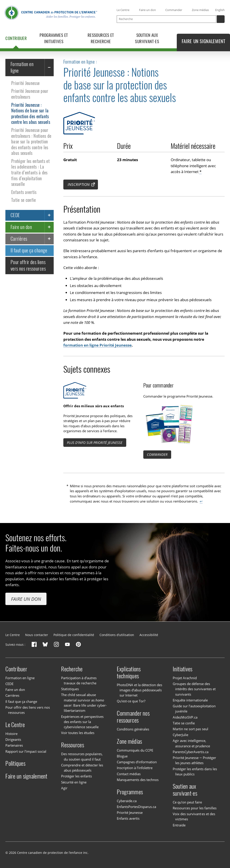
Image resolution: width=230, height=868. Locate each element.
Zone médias (200, 10)
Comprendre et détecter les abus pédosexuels (82, 768)
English (220, 10)
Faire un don (147, 10)
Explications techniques (129, 672)
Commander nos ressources (133, 717)
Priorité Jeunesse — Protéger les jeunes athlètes (194, 760)
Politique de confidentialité (74, 635)
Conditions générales (133, 729)
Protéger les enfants (76, 776)
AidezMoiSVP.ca (185, 717)
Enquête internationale (190, 700)
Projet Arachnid (185, 678)
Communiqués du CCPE (135, 750)
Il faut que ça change (29, 250)
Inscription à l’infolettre (135, 768)
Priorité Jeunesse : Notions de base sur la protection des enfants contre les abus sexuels (31, 114)
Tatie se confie (23, 200)
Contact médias (129, 774)
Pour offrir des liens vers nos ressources (28, 265)
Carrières (19, 239)
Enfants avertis (24, 192)
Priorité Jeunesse (25, 83)
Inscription (79, 184)
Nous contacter (37, 635)
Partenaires (14, 745)
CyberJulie (180, 735)
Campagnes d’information (137, 762)
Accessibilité (149, 635)
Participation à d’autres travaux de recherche (79, 680)
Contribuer (16, 669)
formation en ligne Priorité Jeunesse (97, 345)
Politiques (15, 763)
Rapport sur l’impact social (26, 751)
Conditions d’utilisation (117, 635)
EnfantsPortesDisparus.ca (136, 807)
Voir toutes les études (78, 733)
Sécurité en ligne (74, 782)
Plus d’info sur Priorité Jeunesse (95, 443)
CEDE (15, 215)
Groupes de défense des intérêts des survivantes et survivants (194, 689)
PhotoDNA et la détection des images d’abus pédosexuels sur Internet (139, 690)
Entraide (179, 825)
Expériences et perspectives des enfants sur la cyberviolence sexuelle (82, 722)
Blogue (122, 756)
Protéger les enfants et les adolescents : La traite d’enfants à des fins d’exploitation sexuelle (30, 173)
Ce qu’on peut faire (187, 802)
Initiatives (183, 669)
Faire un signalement (26, 776)
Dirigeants (13, 739)
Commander (174, 10)
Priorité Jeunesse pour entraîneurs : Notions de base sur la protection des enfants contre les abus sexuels (31, 142)
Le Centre (123, 10)
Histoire (11, 734)
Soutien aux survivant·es (185, 790)
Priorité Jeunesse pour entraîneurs (30, 94)
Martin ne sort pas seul (190, 729)
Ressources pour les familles (195, 808)
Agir (64, 788)
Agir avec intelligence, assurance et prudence (191, 743)
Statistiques (70, 689)
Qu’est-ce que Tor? (131, 701)
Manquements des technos (138, 780)
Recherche (72, 669)
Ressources (73, 745)
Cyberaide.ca (127, 801)
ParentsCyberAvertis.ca (191, 752)
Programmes (130, 792)
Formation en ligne (22, 68)
